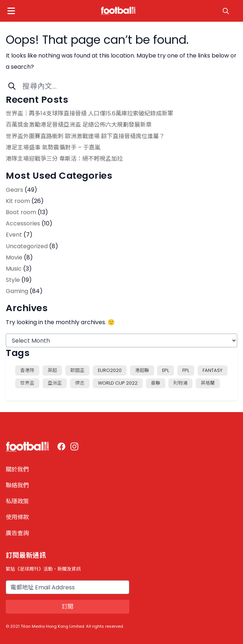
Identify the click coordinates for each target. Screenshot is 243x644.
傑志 (80, 383)
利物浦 (180, 383)
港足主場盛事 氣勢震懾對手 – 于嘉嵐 (53, 147)
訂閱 (68, 607)
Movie (14, 257)
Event (14, 235)
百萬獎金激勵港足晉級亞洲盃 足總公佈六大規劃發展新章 (79, 125)
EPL (166, 370)
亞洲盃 (55, 383)
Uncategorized (27, 246)
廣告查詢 (17, 533)
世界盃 (27, 383)
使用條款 (17, 517)
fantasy (212, 370)
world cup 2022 (118, 383)
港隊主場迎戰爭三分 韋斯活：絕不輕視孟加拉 (64, 159)
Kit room (18, 201)
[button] (11, 11)
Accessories (23, 223)
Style (13, 280)
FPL (186, 370)
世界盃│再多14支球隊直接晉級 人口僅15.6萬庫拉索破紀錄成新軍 (90, 113)
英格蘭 (208, 383)
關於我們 (17, 469)
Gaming (17, 291)
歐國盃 (77, 370)
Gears (14, 190)
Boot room (21, 212)
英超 (52, 370)
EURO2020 (110, 370)
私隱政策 (17, 501)
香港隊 (27, 370)
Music (14, 269)
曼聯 (156, 383)
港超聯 (142, 370)
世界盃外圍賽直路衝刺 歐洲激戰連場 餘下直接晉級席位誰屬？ (85, 136)
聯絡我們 (17, 485)
